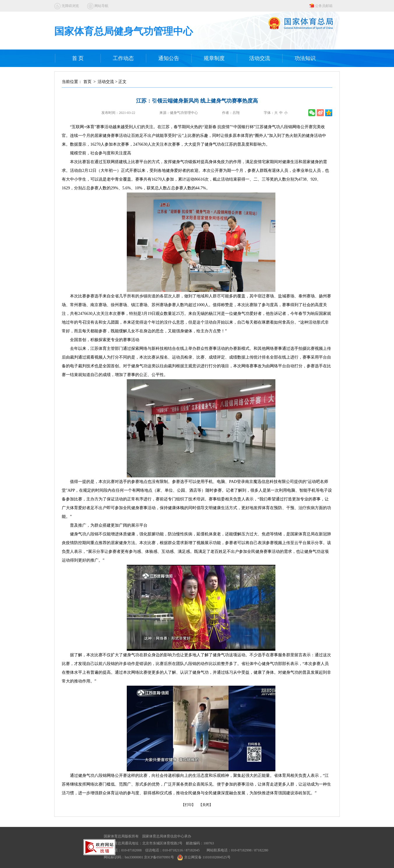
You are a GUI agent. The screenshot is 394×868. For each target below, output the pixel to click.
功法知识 (305, 58)
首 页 (78, 58)
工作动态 (123, 58)
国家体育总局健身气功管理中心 (124, 31)
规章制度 (214, 58)
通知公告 (169, 58)
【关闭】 (206, 805)
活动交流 (260, 58)
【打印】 (188, 805)
